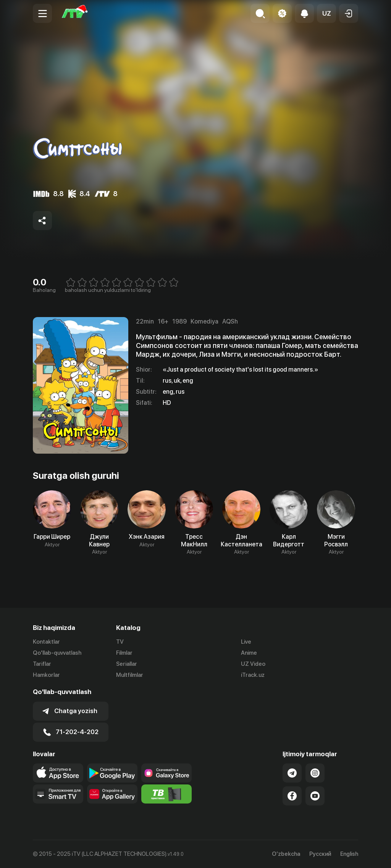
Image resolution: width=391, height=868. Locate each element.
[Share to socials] (42, 221)
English (349, 854)
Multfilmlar (130, 675)
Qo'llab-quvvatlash (57, 653)
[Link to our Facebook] (292, 796)
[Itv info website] (166, 794)
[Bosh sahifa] (75, 13)
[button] (326, 13)
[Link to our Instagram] (315, 773)
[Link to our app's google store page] (112, 773)
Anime (249, 653)
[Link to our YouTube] (315, 796)
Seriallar (127, 664)
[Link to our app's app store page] (58, 773)
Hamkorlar (46, 675)
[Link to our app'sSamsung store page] (166, 773)
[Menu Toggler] (42, 13)
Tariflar (42, 664)
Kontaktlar (46, 642)
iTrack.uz (253, 675)
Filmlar (124, 653)
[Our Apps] (58, 794)
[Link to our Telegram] (292, 773)
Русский (320, 854)
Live (246, 642)
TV (120, 642)
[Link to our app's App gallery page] (112, 794)
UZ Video (253, 664)
